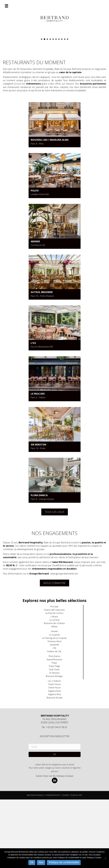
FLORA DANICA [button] (56, 108)
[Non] (105, 858)
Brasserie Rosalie (55, 766)
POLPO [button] (68, 108)
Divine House (55, 756)
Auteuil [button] (44, 108)
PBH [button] (50, 108)
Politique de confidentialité (64, 862)
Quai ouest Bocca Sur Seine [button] (65, 108)
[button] (55, 823)
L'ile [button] (59, 108)
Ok (32, 862)
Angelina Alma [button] (42, 108)
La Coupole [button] (62, 108)
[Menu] (6, 6)
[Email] (55, 815)
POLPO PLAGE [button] (47, 108)
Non (41, 862)
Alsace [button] (53, 108)
